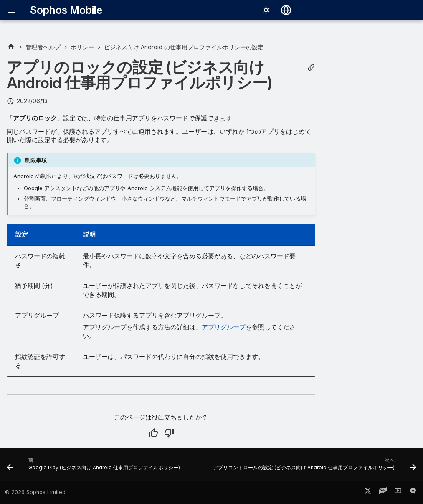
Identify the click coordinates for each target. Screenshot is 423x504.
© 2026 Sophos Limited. (36, 492)
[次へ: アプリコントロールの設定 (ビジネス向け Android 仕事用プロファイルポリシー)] (314, 467)
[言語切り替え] (286, 10)
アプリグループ (224, 327)
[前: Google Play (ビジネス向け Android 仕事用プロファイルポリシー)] (94, 467)
